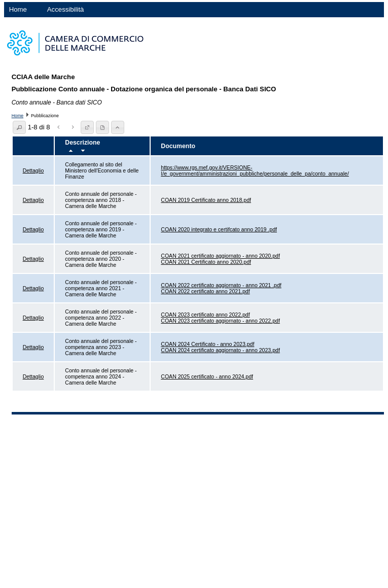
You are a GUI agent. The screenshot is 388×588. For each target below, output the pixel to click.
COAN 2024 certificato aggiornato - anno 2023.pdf (220, 350)
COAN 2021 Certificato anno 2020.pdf (206, 262)
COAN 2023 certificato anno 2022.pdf (205, 315)
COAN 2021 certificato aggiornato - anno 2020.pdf (220, 256)
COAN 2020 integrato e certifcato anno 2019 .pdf (219, 229)
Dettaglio (33, 170)
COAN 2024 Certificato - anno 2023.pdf (207, 344)
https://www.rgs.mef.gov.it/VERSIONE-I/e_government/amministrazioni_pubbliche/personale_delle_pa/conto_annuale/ (255, 170)
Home (18, 9)
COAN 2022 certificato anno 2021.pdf (205, 291)
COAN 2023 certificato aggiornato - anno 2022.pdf (220, 321)
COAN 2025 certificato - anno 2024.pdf (207, 376)
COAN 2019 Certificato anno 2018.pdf (206, 200)
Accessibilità (66, 9)
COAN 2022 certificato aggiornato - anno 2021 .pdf (221, 285)
